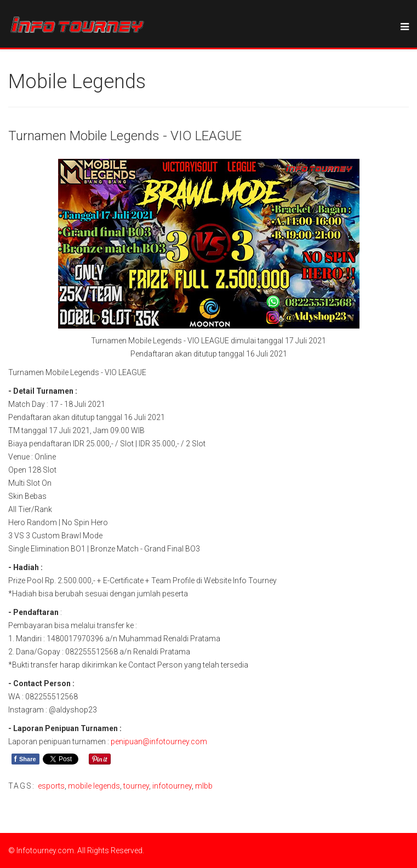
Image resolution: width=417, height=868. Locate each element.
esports (51, 786)
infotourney (172, 786)
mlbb (204, 786)
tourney (136, 786)
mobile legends (94, 786)
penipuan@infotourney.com (159, 741)
